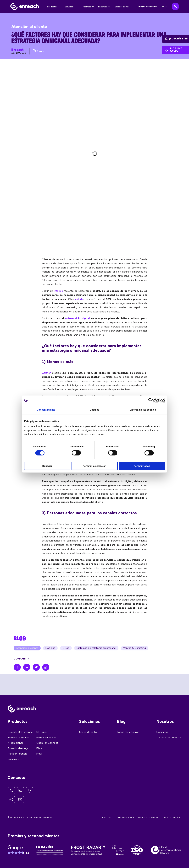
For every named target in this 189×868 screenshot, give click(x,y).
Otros (66, 648)
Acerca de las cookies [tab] (143, 410)
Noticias (50, 648)
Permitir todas (142, 466)
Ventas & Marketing (135, 648)
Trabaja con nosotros (147, 7)
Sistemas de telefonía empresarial (96, 648)
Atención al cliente (27, 648)
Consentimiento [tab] (46, 410)
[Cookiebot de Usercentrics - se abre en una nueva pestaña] (151, 400)
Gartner (46, 373)
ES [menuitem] (163, 7)
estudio (80, 299)
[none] (164, 7)
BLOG (20, 638)
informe (58, 291)
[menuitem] (164, 7)
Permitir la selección (94, 466)
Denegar (47, 466)
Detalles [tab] (94, 410)
